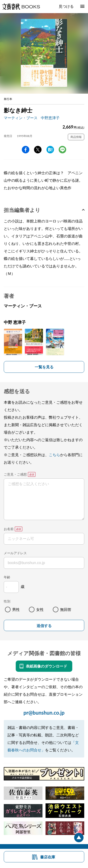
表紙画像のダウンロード (46, 666)
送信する (44, 626)
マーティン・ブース (21, 118)
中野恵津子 (50, 118)
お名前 (9, 529)
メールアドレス (15, 553)
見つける (66, 6)
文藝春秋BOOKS (21, 7)
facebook (26, 150)
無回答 (66, 609)
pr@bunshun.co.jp (44, 713)
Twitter (38, 150)
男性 (16, 609)
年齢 (7, 577)
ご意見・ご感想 (15, 474)
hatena (50, 150)
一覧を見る (44, 367)
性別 (7, 601)
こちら (54, 455)
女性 (40, 609)
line (62, 150)
